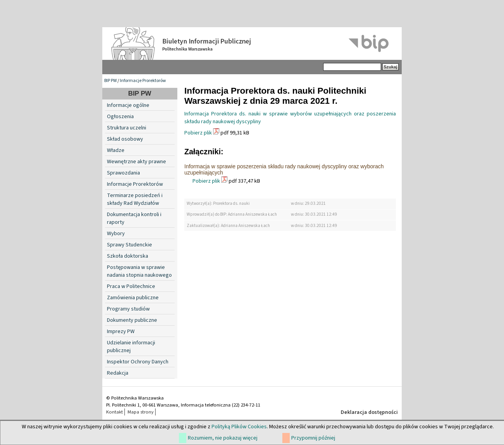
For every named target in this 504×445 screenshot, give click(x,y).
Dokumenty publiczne (132, 320)
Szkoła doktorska (128, 256)
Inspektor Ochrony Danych (138, 362)
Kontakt (115, 412)
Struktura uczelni (127, 128)
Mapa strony (141, 412)
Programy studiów (128, 309)
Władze (116, 150)
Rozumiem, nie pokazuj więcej (223, 438)
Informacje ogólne (128, 105)
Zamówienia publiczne (133, 298)
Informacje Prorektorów (143, 81)
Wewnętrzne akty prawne (136, 162)
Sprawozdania (123, 173)
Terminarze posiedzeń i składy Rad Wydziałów (135, 199)
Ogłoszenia (120, 117)
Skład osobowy (125, 139)
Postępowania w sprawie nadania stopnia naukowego (139, 271)
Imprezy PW (121, 332)
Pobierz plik (198, 133)
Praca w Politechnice (131, 286)
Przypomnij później (313, 438)
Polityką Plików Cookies (239, 427)
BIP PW (110, 81)
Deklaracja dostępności (369, 412)
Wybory (116, 234)
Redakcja (118, 373)
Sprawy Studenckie (129, 245)
